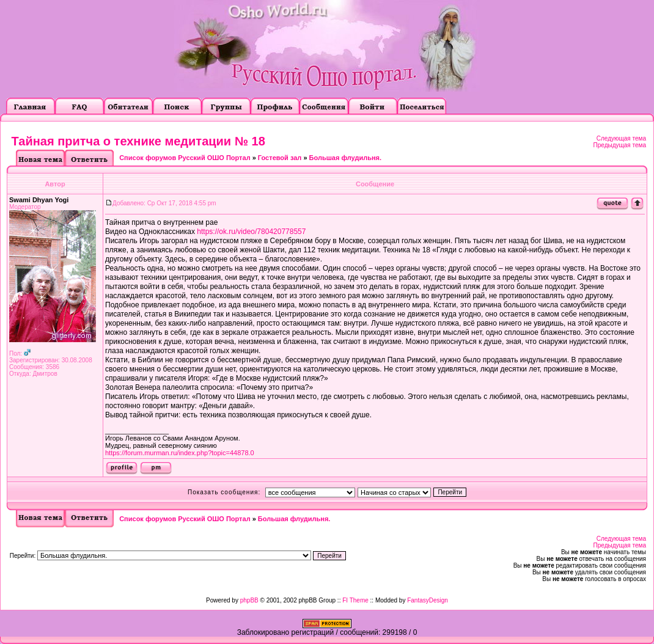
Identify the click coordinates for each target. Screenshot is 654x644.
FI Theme (355, 600)
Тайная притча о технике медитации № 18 (138, 141)
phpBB (249, 600)
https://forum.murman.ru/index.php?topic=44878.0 (180, 453)
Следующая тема (621, 138)
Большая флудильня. (346, 158)
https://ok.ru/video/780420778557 (251, 232)
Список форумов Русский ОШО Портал (185, 158)
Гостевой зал (280, 158)
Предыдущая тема (620, 145)
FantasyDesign (428, 600)
